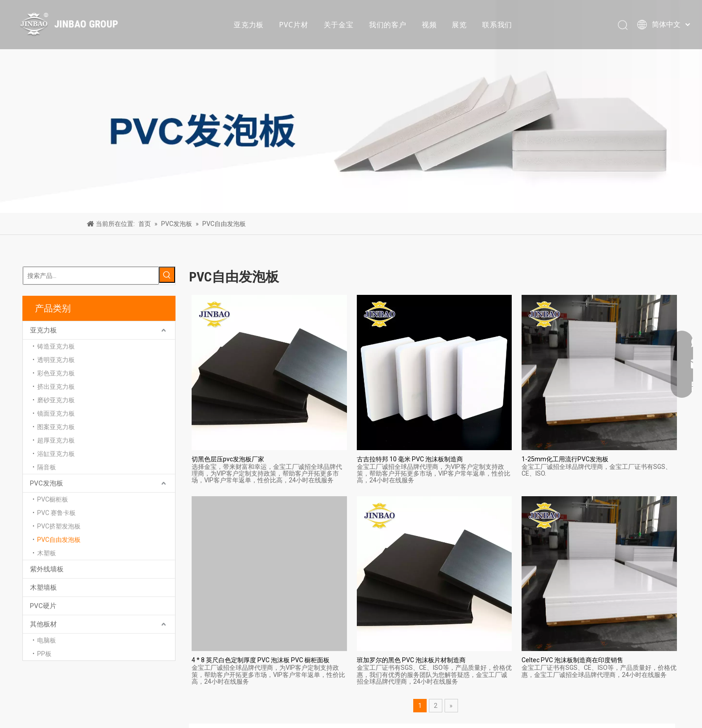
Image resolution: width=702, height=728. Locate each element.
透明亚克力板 (56, 360)
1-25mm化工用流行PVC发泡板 (565, 459)
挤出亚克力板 (56, 387)
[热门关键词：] (167, 275)
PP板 (44, 654)
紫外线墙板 (47, 569)
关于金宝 (339, 25)
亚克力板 (249, 25)
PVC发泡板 (47, 483)
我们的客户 (388, 25)
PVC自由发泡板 (59, 540)
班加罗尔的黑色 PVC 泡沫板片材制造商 (411, 660)
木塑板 (47, 553)
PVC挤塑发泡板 (59, 526)
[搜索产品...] (91, 276)
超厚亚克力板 (56, 440)
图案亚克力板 (56, 427)
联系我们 (497, 25)
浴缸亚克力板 (56, 454)
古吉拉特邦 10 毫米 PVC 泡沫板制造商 (410, 459)
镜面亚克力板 (56, 413)
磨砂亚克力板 (56, 400)
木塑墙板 (43, 588)
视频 (429, 25)
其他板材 (43, 624)
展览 (459, 25)
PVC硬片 (43, 606)
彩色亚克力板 (56, 373)
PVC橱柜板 (53, 499)
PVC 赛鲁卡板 (56, 513)
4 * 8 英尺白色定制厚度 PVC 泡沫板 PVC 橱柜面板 (261, 660)
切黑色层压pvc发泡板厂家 (228, 459)
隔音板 (47, 467)
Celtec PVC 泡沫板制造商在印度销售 (572, 660)
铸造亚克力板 (56, 346)
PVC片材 (293, 25)
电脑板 (47, 640)
